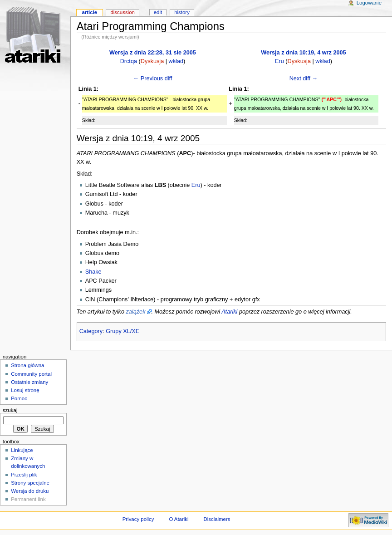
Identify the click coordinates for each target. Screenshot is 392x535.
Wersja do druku (30, 491)
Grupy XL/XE (122, 331)
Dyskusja (152, 61)
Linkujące (22, 450)
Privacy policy (138, 519)
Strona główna (27, 365)
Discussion (122, 12)
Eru (279, 61)
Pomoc (19, 398)
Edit (158, 12)
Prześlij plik (24, 475)
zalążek (135, 312)
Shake (93, 272)
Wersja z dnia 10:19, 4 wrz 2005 (303, 53)
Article (89, 12)
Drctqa (129, 61)
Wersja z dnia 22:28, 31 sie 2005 (153, 53)
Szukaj (10, 410)
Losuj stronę (25, 390)
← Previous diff (153, 79)
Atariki (229, 312)
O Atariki (179, 519)
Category (91, 331)
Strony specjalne (30, 483)
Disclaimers (217, 519)
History (182, 12)
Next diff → (304, 79)
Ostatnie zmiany (29, 382)
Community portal (31, 374)
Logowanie (369, 3)
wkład (176, 61)
